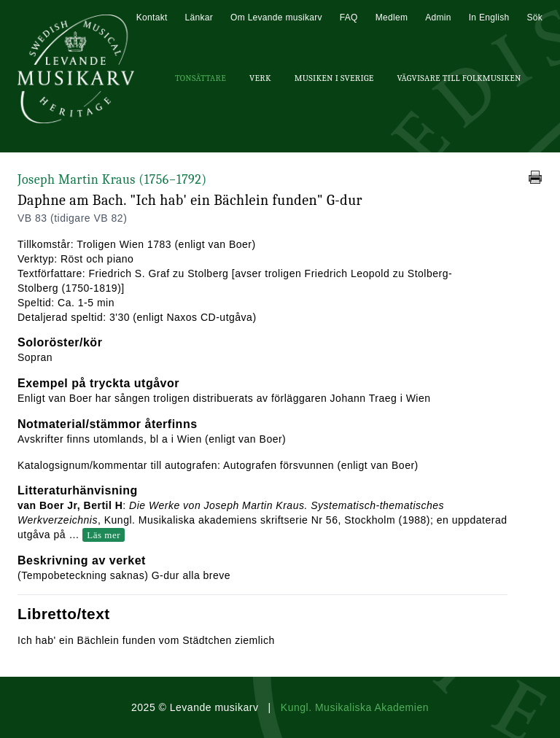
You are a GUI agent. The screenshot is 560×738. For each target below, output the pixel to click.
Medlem (392, 18)
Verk (260, 78)
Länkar (199, 18)
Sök (534, 18)
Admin (438, 18)
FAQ (349, 18)
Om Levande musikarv (276, 18)
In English (489, 18)
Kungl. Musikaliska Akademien (355, 707)
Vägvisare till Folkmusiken (459, 78)
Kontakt (152, 18)
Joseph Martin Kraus (112, 180)
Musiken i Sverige (334, 78)
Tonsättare (201, 78)
